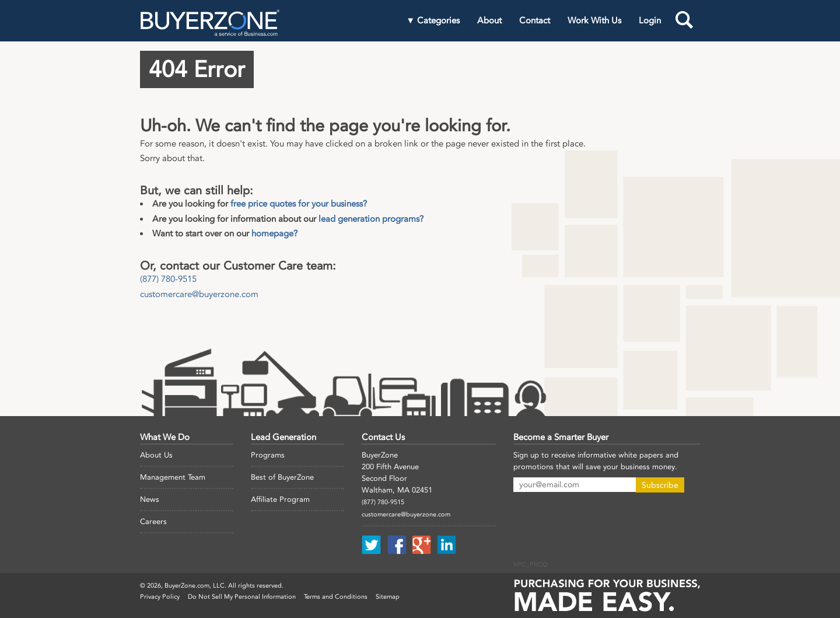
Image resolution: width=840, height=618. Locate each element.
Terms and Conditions (336, 597)
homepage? (274, 233)
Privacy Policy (160, 597)
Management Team (173, 477)
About (489, 20)
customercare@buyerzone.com (199, 294)
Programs (268, 455)
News (150, 499)
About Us (156, 455)
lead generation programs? (371, 219)
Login (650, 20)
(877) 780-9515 (168, 279)
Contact (535, 20)
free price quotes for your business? (299, 204)
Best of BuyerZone (282, 477)
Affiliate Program (280, 499)
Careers (153, 521)
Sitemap (388, 597)
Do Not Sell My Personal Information (242, 597)
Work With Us (594, 20)
